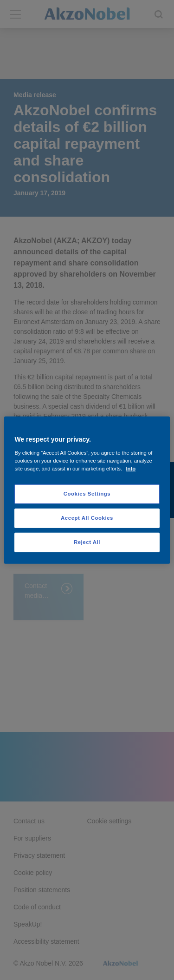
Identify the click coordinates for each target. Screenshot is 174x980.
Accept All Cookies (87, 517)
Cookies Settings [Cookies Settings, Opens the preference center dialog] (87, 494)
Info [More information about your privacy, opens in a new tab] (131, 468)
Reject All (87, 542)
